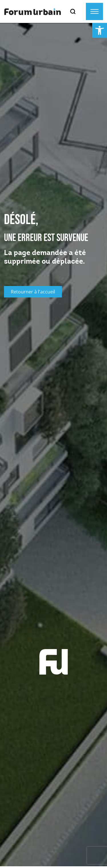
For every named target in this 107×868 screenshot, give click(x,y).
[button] (100, 30)
